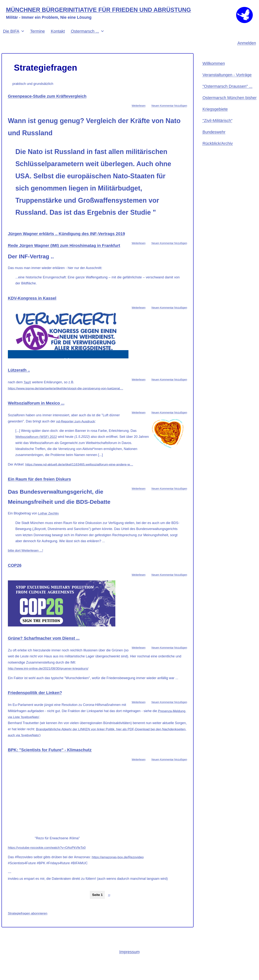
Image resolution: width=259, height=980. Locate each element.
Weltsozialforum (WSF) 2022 (37, 450)
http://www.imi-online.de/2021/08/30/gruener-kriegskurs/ (50, 682)
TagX (27, 395)
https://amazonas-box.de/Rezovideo (119, 870)
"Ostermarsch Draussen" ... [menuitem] (227, 92)
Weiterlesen (139, 111)
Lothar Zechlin (49, 526)
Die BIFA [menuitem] (11, 36)
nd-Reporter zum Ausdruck (76, 434)
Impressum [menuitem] (129, 965)
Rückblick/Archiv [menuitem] (218, 152)
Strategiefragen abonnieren (28, 926)
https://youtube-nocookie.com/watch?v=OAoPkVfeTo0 (48, 861)
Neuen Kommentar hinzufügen (169, 111)
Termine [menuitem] (38, 36)
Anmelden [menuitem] (247, 48)
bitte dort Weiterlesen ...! (26, 564)
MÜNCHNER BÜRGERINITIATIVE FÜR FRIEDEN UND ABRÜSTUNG (102, 10)
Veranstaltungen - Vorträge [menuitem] (227, 80)
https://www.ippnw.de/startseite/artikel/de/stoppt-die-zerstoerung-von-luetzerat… (68, 401)
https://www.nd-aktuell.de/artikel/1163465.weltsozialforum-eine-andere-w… (81, 478)
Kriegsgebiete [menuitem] (215, 116)
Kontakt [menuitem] (58, 36)
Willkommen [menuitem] (214, 69)
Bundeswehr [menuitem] (214, 140)
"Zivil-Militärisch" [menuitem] (218, 128)
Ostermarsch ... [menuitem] (85, 36)
